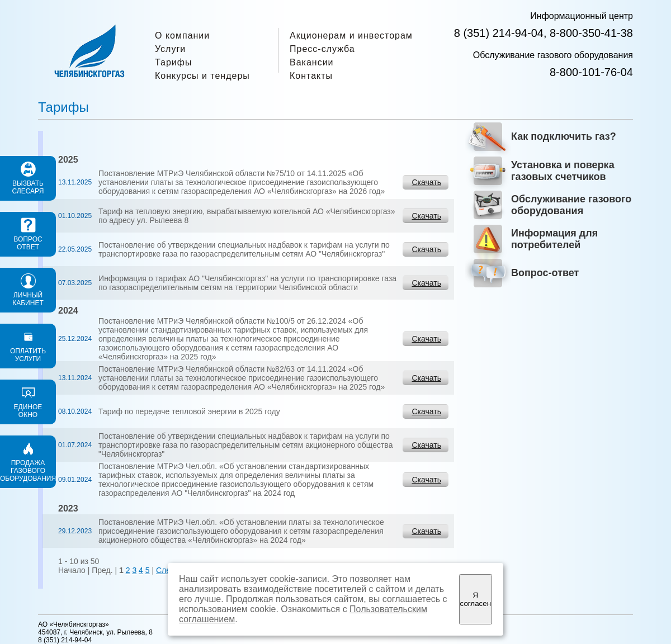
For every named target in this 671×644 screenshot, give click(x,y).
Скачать (427, 182)
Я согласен (476, 599)
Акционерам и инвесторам (351, 35)
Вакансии (312, 62)
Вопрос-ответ (545, 273)
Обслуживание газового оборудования (571, 205)
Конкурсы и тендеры (202, 76)
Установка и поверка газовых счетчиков (563, 171)
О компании (182, 35)
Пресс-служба (322, 49)
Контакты (311, 76)
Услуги (170, 49)
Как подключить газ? (564, 136)
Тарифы (173, 62)
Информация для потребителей (554, 239)
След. (167, 570)
